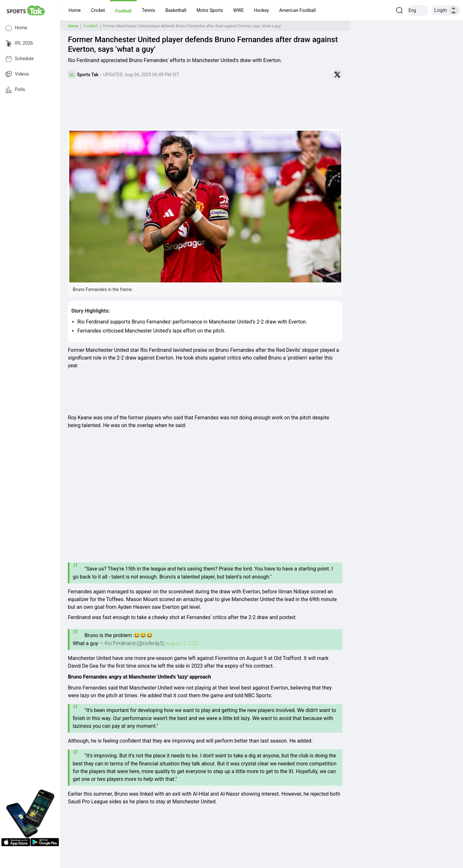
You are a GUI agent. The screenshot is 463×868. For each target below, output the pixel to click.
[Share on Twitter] (337, 75)
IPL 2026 (19, 43)
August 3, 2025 (182, 643)
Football (91, 26)
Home (16, 28)
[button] (75, 10)
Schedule (19, 59)
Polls (15, 90)
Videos (17, 74)
